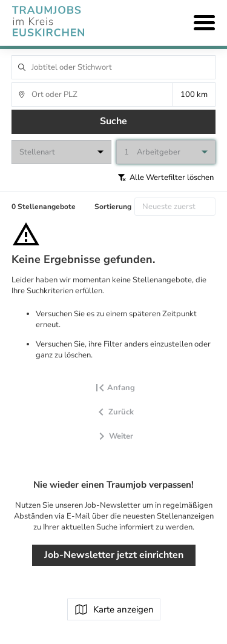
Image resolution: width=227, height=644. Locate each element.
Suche (113, 121)
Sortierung (113, 207)
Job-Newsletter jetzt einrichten (114, 555)
